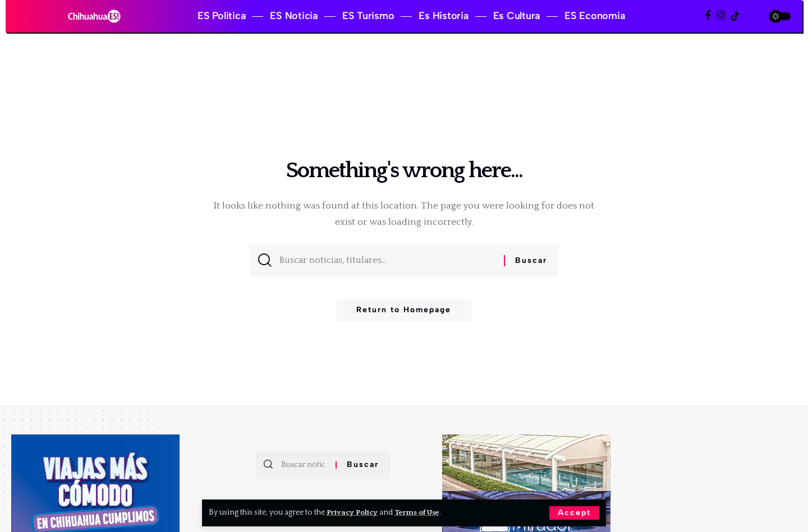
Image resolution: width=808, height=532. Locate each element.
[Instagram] (721, 15)
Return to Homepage (404, 313)
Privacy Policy (353, 512)
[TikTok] (735, 16)
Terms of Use (419, 512)
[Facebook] (708, 15)
